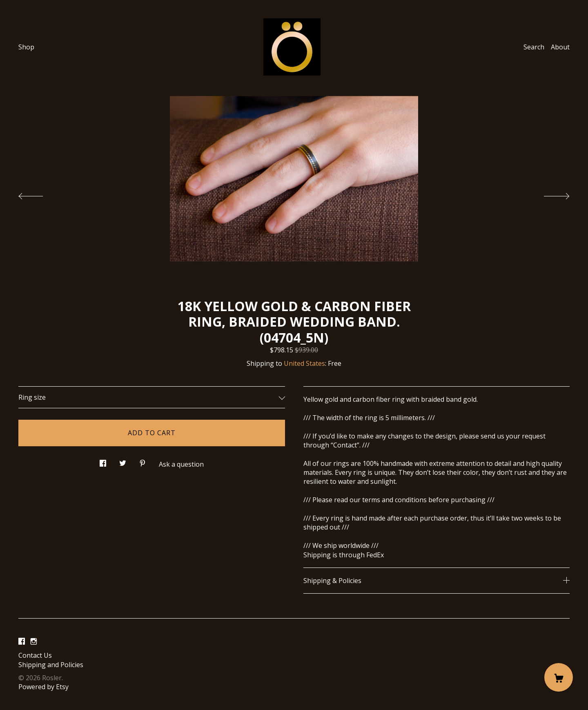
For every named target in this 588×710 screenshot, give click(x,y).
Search (534, 47)
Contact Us (35, 655)
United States (304, 363)
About (560, 47)
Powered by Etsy (43, 687)
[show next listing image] (549, 194)
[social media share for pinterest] (143, 461)
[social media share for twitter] (123, 461)
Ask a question (181, 464)
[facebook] (22, 641)
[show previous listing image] (39, 194)
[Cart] (559, 677)
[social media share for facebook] (103, 461)
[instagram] (34, 641)
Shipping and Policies (51, 665)
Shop (26, 47)
